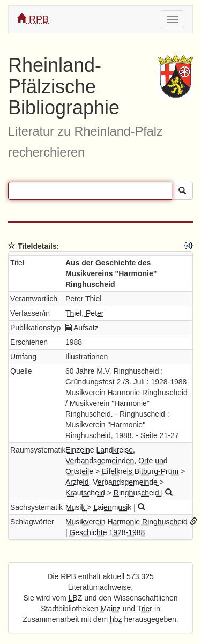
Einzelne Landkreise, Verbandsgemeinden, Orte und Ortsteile (117, 461)
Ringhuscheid (137, 493)
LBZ (76, 598)
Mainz (111, 609)
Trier (145, 609)
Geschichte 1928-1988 (107, 532)
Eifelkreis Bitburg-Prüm (141, 471)
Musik (76, 507)
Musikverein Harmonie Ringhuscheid (126, 522)
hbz (116, 619)
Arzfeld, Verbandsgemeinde (113, 482)
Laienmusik (113, 507)
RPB (33, 19)
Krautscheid (86, 493)
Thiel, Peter (85, 313)
